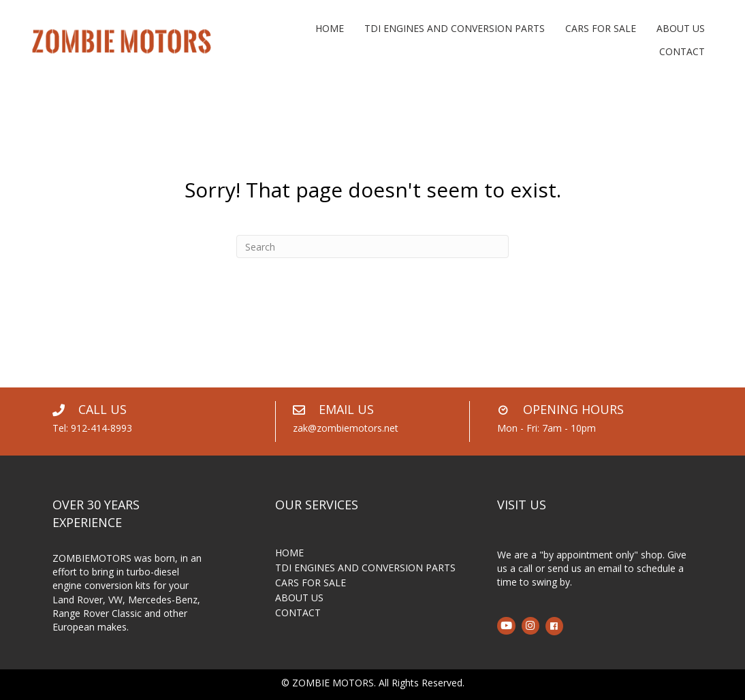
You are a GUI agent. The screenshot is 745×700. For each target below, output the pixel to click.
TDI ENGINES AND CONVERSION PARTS (365, 569)
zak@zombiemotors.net (346, 428)
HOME (289, 554)
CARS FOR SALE (311, 584)
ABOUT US (299, 599)
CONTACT (298, 614)
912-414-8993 (101, 428)
